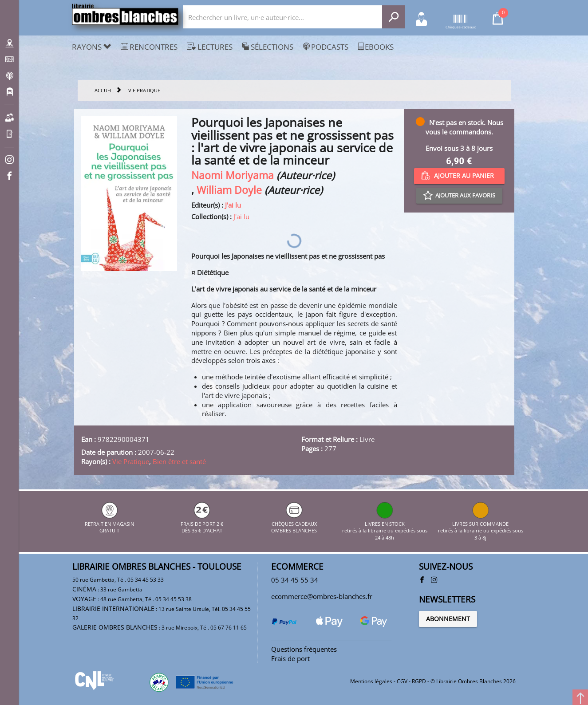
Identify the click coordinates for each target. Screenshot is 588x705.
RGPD (419, 681)
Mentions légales (371, 681)
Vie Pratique (131, 461)
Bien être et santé (179, 461)
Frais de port (290, 658)
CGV (402, 681)
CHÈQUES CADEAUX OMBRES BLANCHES (294, 524)
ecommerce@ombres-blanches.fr (322, 596)
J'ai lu (233, 205)
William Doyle (229, 190)
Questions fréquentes (304, 649)
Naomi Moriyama (233, 175)
